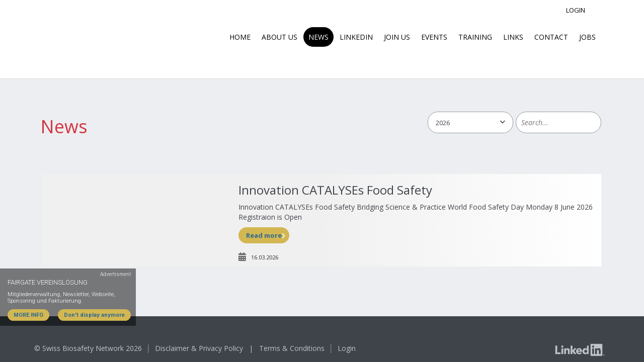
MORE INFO (28, 315)
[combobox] (470, 122)
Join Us (397, 37)
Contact (551, 37)
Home (240, 37)
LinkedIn (356, 37)
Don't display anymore (94, 315)
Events (434, 37)
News (318, 37)
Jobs (587, 37)
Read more (264, 235)
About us (279, 37)
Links (513, 37)
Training (475, 37)
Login (576, 10)
